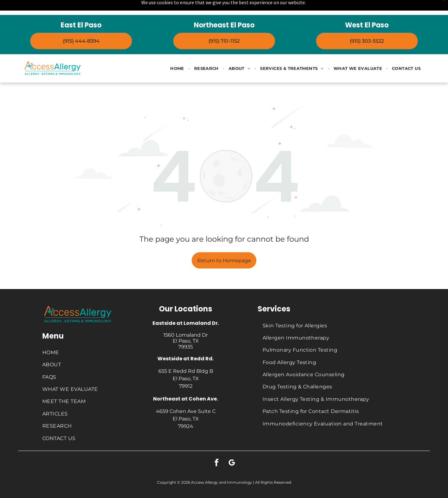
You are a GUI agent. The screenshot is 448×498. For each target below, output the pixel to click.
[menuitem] (178, 53)
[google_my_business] (232, 448)
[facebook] (217, 448)
